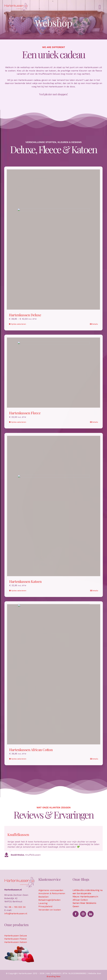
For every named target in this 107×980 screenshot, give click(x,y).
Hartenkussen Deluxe (23, 315)
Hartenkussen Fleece (25, 411)
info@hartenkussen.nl (16, 914)
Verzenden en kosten (50, 910)
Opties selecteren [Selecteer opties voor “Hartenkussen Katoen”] (20, 591)
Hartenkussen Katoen (27, 581)
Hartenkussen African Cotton (33, 750)
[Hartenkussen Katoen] (55, 506)
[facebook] (76, 914)
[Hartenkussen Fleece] (53, 371)
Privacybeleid (45, 906)
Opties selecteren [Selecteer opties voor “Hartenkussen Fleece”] (19, 420)
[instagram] (83, 914)
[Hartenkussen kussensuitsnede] (19, 947)
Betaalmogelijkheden (49, 900)
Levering (43, 903)
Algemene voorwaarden (51, 890)
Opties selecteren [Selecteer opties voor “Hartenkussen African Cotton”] (20, 759)
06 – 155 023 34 (17, 907)
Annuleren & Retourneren (52, 893)
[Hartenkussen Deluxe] (52, 240)
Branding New (54, 976)
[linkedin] (91, 914)
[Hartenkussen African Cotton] (55, 674)
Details (93, 324)
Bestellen (43, 897)
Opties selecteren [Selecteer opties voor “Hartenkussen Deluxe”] (17, 324)
